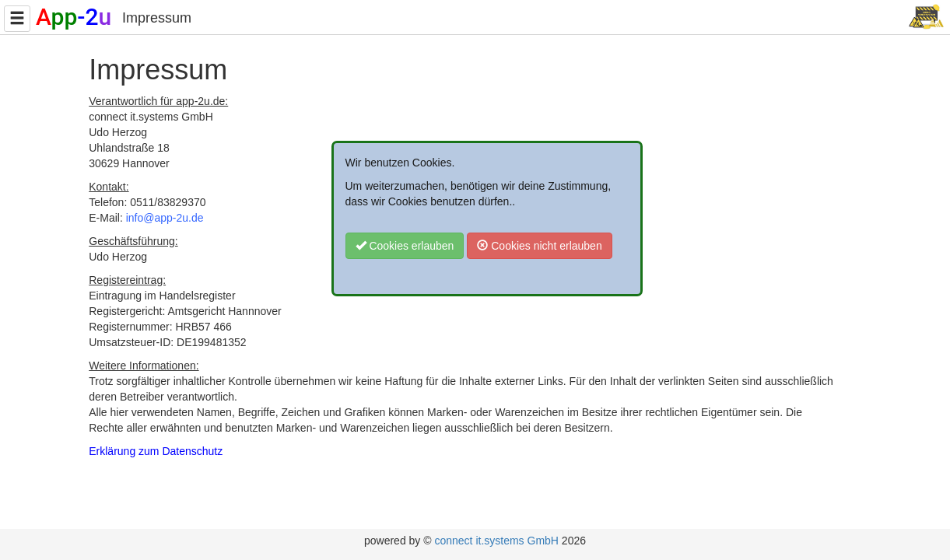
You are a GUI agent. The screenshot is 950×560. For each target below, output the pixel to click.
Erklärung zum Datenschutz (156, 451)
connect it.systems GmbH (496, 541)
